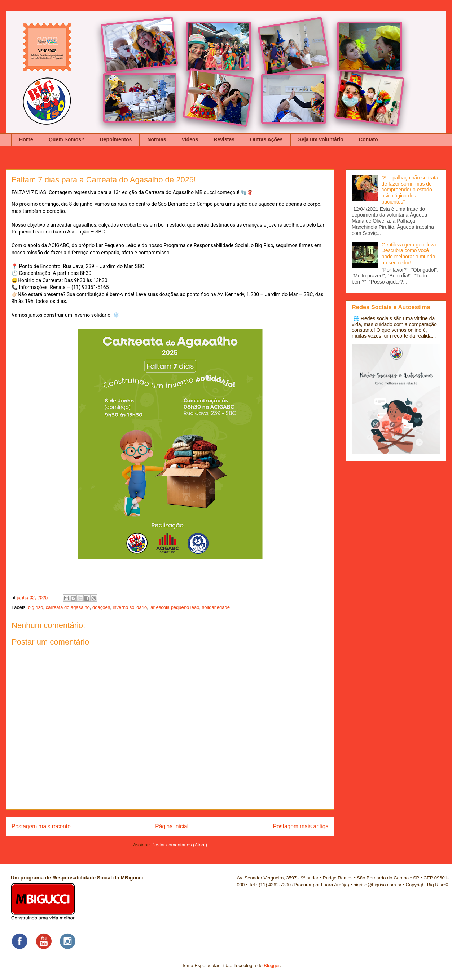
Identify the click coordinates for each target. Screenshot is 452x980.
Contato (368, 139)
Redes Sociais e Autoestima (391, 307)
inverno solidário (130, 607)
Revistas (224, 139)
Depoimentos (116, 139)
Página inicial (172, 826)
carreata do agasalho (68, 607)
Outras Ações (266, 139)
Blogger (272, 965)
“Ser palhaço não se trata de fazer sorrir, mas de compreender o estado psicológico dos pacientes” (410, 190)
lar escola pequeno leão (174, 607)
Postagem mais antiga (301, 826)
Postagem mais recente (41, 826)
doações (101, 607)
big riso (36, 607)
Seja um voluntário (321, 139)
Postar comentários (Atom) (179, 845)
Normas (157, 139)
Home (26, 139)
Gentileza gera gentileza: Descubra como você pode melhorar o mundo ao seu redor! (410, 254)
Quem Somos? (67, 139)
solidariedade (216, 607)
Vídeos (190, 139)
